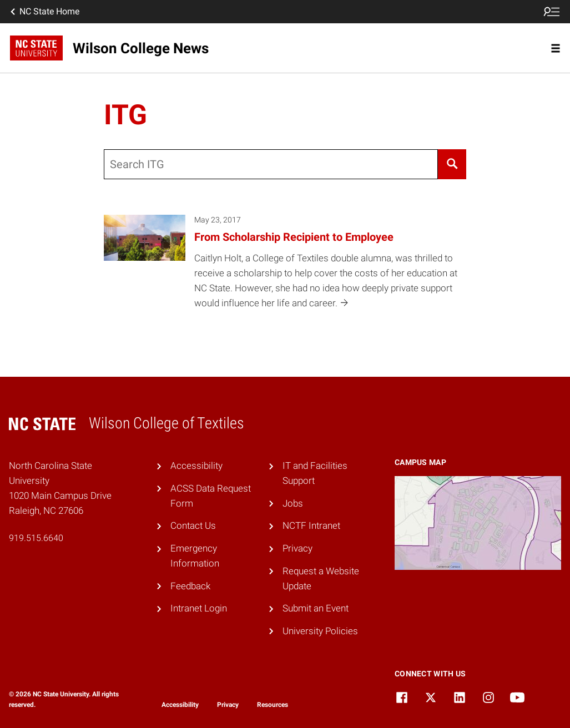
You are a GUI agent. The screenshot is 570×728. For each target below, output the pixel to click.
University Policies (320, 631)
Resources (273, 705)
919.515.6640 (36, 538)
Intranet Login (199, 608)
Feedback (190, 586)
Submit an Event (316, 608)
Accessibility (196, 466)
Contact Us (193, 525)
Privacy (297, 548)
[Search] (452, 164)
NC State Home (44, 12)
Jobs (293, 503)
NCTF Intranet (311, 525)
